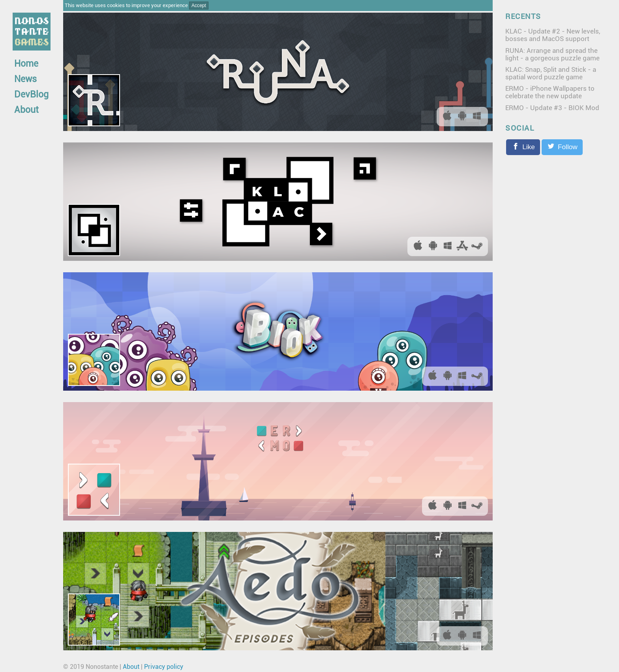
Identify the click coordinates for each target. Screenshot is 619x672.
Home (26, 64)
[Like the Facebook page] (523, 147)
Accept (199, 6)
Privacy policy (164, 667)
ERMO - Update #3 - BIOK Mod (552, 108)
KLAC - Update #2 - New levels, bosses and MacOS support (553, 35)
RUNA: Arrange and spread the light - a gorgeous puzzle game (552, 54)
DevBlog (31, 95)
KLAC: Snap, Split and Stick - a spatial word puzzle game (551, 73)
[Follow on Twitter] (562, 147)
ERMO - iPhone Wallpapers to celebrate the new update (550, 92)
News (25, 79)
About (26, 110)
